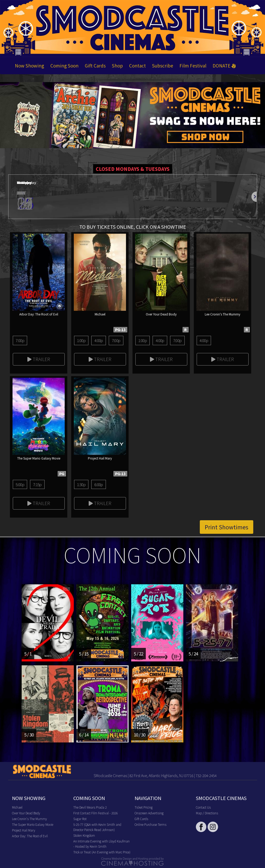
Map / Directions (207, 813)
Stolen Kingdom (84, 835)
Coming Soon (64, 66)
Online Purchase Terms (150, 824)
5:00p (20, 484)
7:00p (20, 340)
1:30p (81, 484)
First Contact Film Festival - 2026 (95, 813)
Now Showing (29, 66)
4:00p (99, 340)
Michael (17, 807)
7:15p (37, 484)
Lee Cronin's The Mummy (29, 819)
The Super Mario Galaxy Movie (33, 824)
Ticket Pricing (144, 807)
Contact (137, 66)
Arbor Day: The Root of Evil (30, 836)
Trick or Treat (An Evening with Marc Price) (102, 852)
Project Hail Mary (24, 830)
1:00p (81, 340)
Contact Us (203, 807)
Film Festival (193, 66)
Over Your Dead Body (26, 813)
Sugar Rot (80, 819)
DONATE (224, 66)
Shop (117, 66)
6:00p (99, 484)
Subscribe (163, 66)
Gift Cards (95, 66)
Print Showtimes (227, 527)
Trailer (39, 359)
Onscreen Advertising (149, 813)
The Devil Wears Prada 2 (90, 807)
